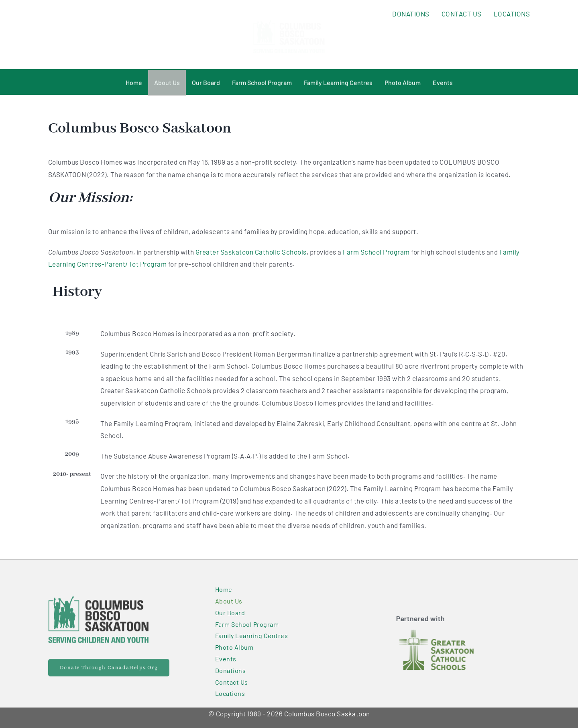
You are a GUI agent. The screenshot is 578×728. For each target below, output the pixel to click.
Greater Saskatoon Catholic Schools (251, 252)
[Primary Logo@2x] (98, 597)
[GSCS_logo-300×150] (438, 633)
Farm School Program (376, 252)
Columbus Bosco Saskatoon (327, 714)
